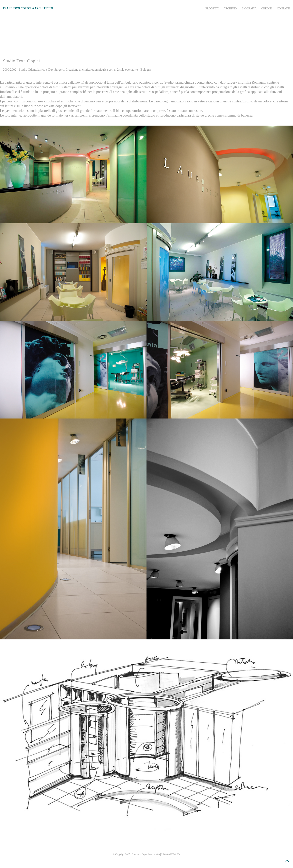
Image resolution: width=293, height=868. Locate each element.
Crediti (267, 9)
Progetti (212, 9)
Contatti (284, 9)
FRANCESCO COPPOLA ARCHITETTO (28, 8)
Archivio (230, 9)
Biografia (249, 9)
